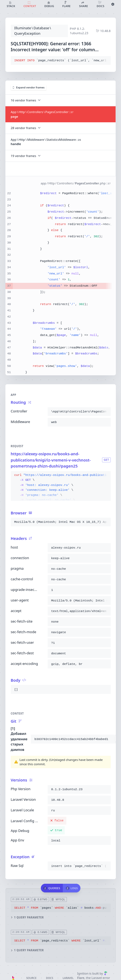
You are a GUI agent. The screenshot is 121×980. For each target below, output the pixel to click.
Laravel (68, 978)
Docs (50, 978)
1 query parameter (27, 917)
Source (31, 978)
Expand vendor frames (29, 87)
